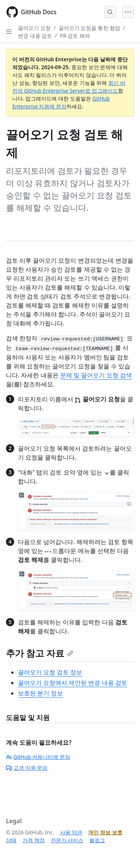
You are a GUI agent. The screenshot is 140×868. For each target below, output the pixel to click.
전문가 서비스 (67, 840)
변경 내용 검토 (35, 36)
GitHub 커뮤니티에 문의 (38, 757)
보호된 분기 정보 (40, 693)
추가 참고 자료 (40, 653)
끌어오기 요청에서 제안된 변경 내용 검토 (73, 683)
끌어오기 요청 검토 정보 (50, 672)
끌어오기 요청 (34, 28)
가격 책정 (34, 840)
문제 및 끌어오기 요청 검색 (96, 375)
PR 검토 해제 (75, 36)
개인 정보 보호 (105, 832)
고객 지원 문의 (27, 768)
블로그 (97, 840)
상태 (11, 840)
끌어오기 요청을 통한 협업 (89, 28)
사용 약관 (71, 832)
